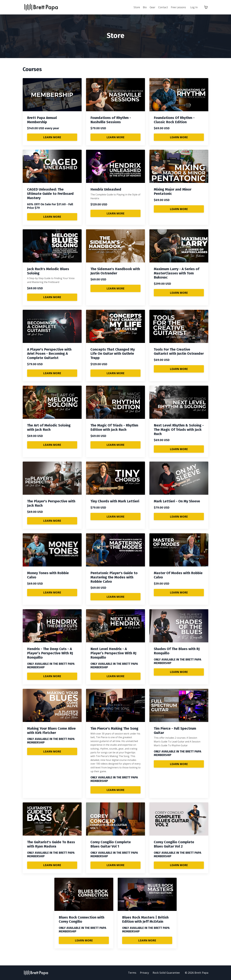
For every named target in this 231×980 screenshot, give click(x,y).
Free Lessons (177, 7)
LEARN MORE (52, 137)
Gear (150, 7)
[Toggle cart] (206, 7)
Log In (194, 7)
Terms (132, 973)
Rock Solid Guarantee (166, 973)
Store (134, 7)
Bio (142, 7)
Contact (161, 7)
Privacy (144, 973)
